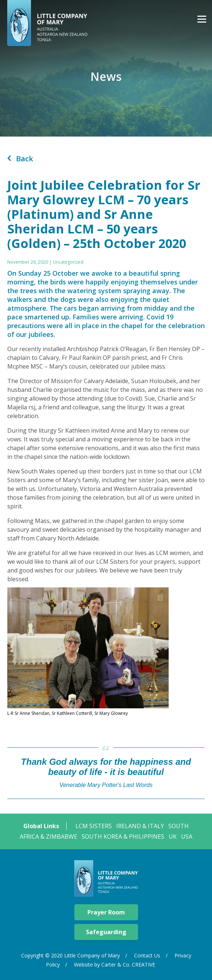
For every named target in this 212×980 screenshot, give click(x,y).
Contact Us (147, 955)
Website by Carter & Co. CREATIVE (115, 965)
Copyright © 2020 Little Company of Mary (70, 955)
